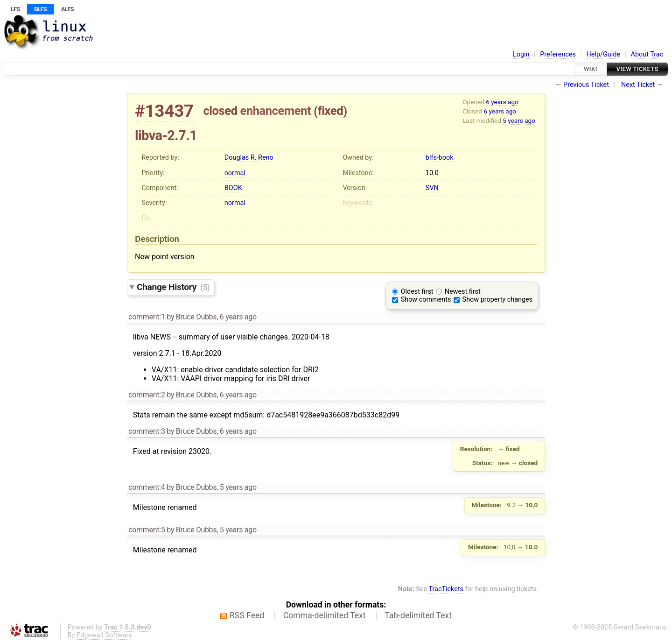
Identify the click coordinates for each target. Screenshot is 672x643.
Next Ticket (638, 85)
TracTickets (446, 589)
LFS (15, 9)
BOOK (233, 188)
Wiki (591, 69)
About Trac (647, 54)
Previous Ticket (586, 85)
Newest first (463, 292)
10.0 (432, 173)
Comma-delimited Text (325, 615)
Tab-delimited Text (418, 615)
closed (220, 111)
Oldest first (417, 292)
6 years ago (502, 102)
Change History (173, 287)
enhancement (276, 111)
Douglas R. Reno (249, 158)
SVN (432, 188)
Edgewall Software (104, 635)
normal (235, 173)
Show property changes (497, 300)
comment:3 (147, 431)
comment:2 (147, 395)
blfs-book (440, 158)
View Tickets (637, 69)
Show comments (426, 300)
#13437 (164, 111)
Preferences (558, 54)
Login (521, 54)
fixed (331, 111)
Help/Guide (603, 54)
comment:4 (147, 487)
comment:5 (147, 530)
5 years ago (519, 120)
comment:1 (147, 317)
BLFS (40, 9)
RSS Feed (247, 615)
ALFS (67, 9)
